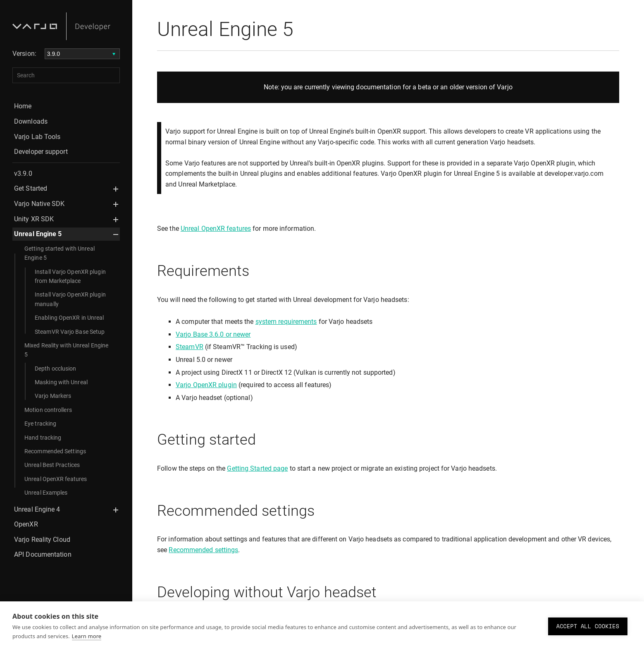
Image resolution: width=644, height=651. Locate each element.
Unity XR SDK (34, 219)
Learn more (87, 636)
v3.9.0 (23, 174)
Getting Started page (257, 468)
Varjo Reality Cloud (42, 540)
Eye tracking (40, 424)
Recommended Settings (55, 451)
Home (23, 106)
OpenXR (26, 524)
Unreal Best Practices (52, 465)
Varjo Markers (53, 396)
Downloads (31, 121)
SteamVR (190, 347)
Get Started (31, 188)
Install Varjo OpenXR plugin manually (70, 299)
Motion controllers (48, 410)
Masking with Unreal (61, 382)
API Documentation (43, 554)
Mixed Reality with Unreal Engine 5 (66, 350)
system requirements (286, 322)
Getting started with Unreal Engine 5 (60, 253)
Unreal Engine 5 (38, 234)
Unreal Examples (46, 493)
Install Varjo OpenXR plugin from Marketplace (70, 276)
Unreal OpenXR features (56, 479)
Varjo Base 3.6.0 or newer (213, 334)
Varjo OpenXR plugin (206, 385)
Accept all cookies (588, 626)
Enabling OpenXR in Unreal (69, 318)
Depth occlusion (56, 369)
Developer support (41, 152)
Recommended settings (203, 550)
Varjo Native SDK (39, 204)
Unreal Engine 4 (37, 509)
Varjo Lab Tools (37, 137)
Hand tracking (43, 438)
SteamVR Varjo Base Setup (70, 332)
